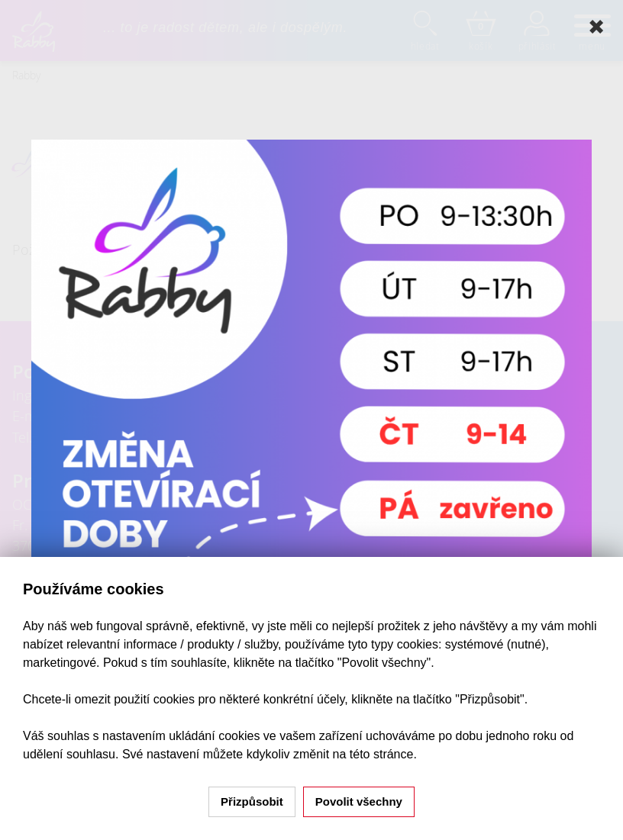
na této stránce (373, 754)
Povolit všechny (359, 801)
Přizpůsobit (252, 801)
